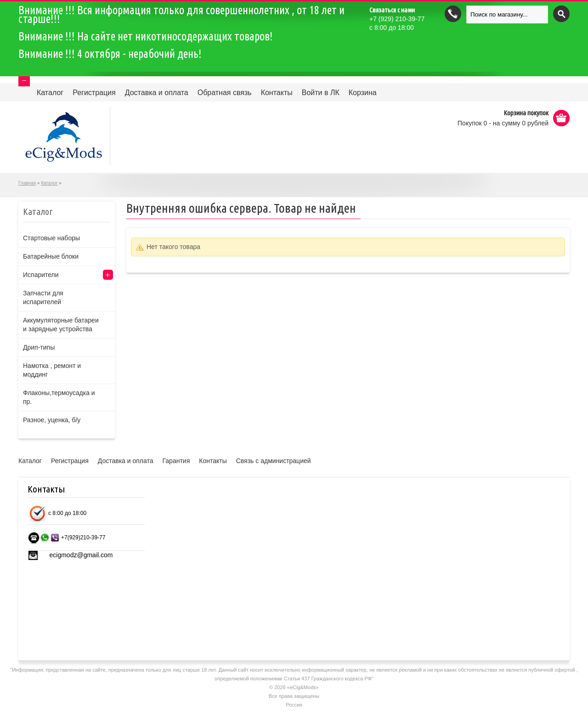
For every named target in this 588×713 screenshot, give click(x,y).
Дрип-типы (39, 347)
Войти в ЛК (321, 93)
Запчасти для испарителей (43, 297)
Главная (27, 183)
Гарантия (176, 461)
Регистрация (94, 93)
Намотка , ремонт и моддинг (52, 370)
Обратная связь (225, 93)
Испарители (41, 275)
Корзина (363, 93)
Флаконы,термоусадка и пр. (59, 397)
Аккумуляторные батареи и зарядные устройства (61, 325)
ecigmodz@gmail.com (81, 555)
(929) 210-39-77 (397, 19)
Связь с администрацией (274, 461)
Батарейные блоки (51, 256)
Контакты (277, 93)
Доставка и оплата (157, 93)
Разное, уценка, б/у (52, 420)
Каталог (50, 93)
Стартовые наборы (51, 238)
